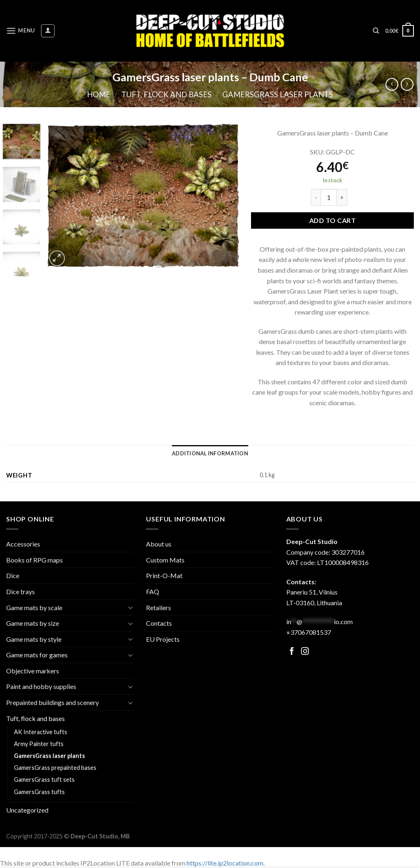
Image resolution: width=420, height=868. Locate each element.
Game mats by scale (34, 607)
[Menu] (21, 31)
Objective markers (33, 671)
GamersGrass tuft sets (44, 780)
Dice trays (21, 591)
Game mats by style (34, 639)
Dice (13, 575)
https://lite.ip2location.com (225, 863)
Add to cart (332, 220)
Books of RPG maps (34, 560)
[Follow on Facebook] (292, 652)
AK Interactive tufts (41, 732)
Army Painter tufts (39, 744)
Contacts (159, 623)
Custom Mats (165, 560)
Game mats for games (37, 655)
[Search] (376, 31)
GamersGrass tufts (39, 792)
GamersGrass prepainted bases (55, 768)
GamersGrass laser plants (278, 94)
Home (99, 94)
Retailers (159, 607)
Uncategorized (27, 810)
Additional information (210, 453)
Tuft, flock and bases (167, 94)
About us (159, 544)
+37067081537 (309, 632)
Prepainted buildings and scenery (52, 702)
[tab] (210, 453)
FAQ (153, 591)
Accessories (23, 544)
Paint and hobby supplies (41, 686)
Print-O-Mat (164, 575)
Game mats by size (33, 623)
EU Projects (163, 639)
